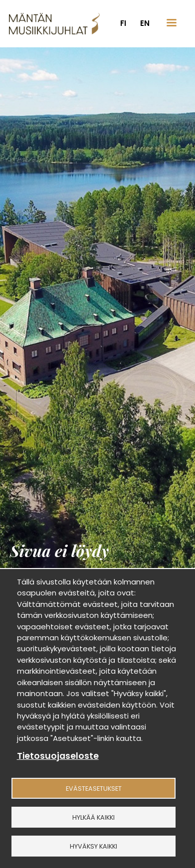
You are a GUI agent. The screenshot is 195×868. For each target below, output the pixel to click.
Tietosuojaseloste (58, 756)
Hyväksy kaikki (94, 846)
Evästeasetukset (94, 789)
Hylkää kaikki (94, 817)
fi (123, 23)
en (145, 23)
